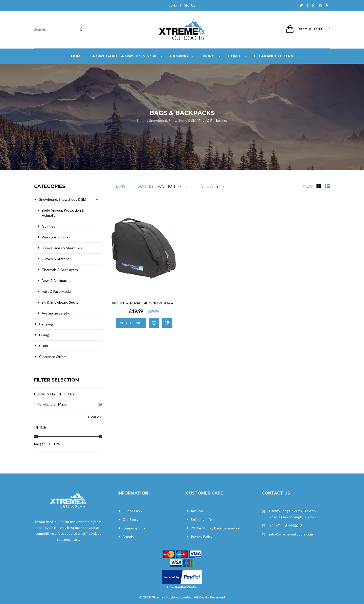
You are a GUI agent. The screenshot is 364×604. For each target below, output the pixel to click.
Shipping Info (199, 520)
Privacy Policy (199, 537)
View (308, 186)
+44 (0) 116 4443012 (282, 526)
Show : (208, 186)
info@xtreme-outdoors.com (287, 534)
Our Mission (130, 511)
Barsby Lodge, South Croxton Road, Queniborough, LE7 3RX (289, 514)
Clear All (95, 417)
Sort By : (147, 186)
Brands (126, 537)
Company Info (131, 528)
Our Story (128, 520)
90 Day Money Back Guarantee (213, 528)
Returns (195, 511)
